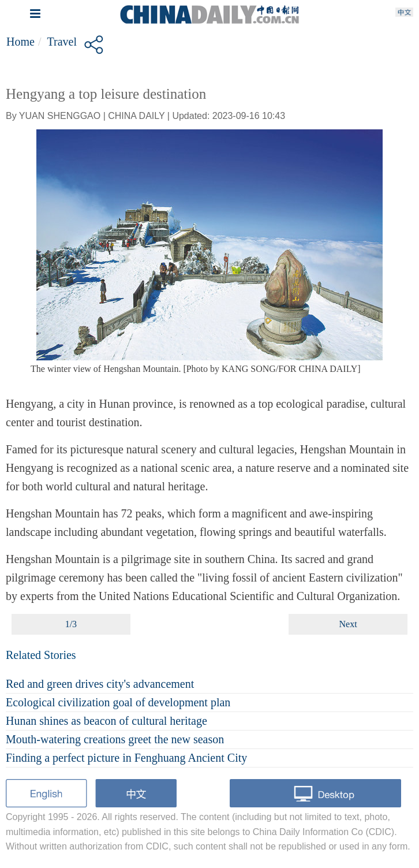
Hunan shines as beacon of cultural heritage (106, 721)
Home (20, 42)
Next (348, 624)
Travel (61, 42)
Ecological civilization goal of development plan (118, 702)
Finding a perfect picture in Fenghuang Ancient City (126, 758)
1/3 (71, 624)
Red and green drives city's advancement (100, 684)
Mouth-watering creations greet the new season (115, 739)
